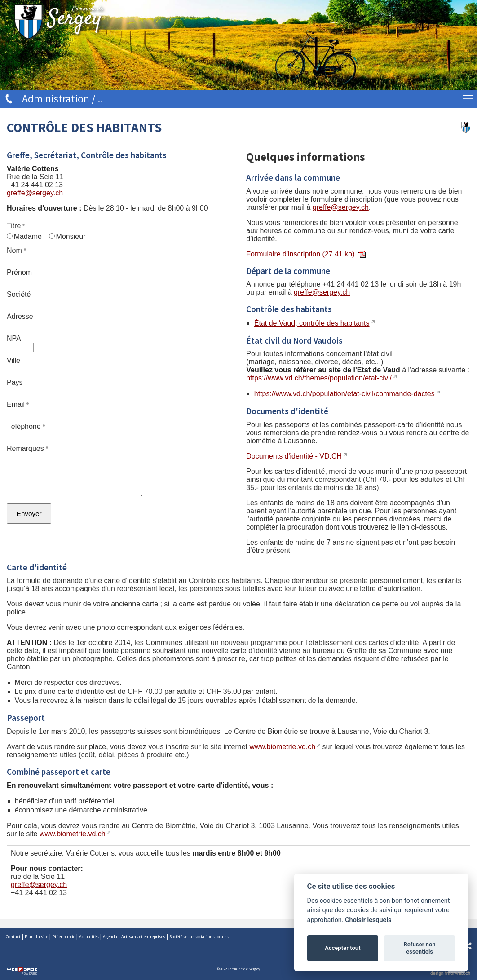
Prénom (19, 272)
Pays (15, 382)
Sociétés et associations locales (199, 937)
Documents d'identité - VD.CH (294, 456)
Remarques (27, 448)
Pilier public (64, 937)
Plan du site (36, 937)
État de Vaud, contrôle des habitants (312, 323)
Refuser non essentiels (419, 948)
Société (19, 294)
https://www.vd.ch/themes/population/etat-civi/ (319, 378)
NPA (14, 338)
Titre (16, 226)
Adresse (20, 316)
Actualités (89, 937)
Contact (13, 937)
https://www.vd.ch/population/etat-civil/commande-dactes (344, 394)
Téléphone (26, 426)
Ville (13, 360)
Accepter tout (343, 948)
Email (18, 404)
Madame (24, 236)
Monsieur (67, 236)
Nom (16, 250)
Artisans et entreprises (143, 937)
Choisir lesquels (368, 920)
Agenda (110, 937)
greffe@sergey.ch (35, 193)
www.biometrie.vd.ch (282, 747)
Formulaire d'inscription (306, 254)
